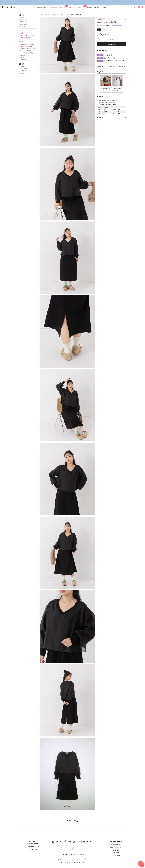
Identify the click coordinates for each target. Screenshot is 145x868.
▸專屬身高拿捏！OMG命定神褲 (27, 49)
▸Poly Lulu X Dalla (24, 57)
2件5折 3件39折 (117, 25)
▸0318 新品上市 (23, 24)
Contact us (116, 845)
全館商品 (22, 64)
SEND (86, 859)
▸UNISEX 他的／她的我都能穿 (27, 53)
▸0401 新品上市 (23, 20)
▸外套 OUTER (22, 73)
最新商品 (22, 15)
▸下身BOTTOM (23, 69)
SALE (21, 31)
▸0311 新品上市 (23, 26)
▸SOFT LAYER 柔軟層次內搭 (26, 51)
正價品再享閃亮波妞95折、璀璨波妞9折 (114, 61)
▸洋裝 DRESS (22, 71)
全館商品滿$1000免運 (110, 58)
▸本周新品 (21, 17)
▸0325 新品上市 (23, 22)
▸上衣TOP (21, 66)
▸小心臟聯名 (22, 55)
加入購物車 (112, 44)
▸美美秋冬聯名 (23, 60)
